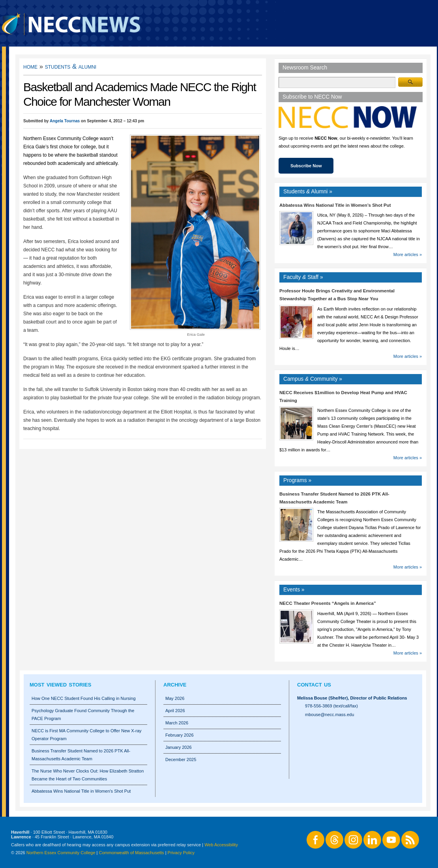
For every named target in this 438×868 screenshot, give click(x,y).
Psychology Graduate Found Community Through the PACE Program (83, 715)
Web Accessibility (221, 845)
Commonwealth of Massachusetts (132, 853)
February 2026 (180, 735)
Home (30, 66)
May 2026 (175, 698)
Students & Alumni (71, 66)
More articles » (408, 254)
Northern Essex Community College (61, 853)
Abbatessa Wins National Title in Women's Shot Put (81, 791)
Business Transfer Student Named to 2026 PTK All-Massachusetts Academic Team (81, 755)
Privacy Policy (181, 853)
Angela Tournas (65, 121)
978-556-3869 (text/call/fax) (331, 706)
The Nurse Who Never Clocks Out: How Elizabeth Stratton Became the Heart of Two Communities (88, 775)
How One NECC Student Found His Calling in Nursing (84, 698)
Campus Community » (313, 379)
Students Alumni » (308, 192)
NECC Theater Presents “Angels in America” (328, 603)
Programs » (297, 480)
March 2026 (177, 723)
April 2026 (175, 711)
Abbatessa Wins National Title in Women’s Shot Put (335, 205)
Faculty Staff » (303, 277)
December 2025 (181, 759)
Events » (294, 590)
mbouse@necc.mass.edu (329, 715)
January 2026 (179, 747)
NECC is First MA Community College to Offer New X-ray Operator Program (87, 735)
